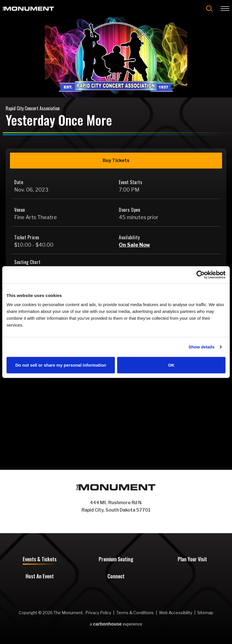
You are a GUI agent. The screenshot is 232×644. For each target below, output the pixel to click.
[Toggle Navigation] (225, 9)
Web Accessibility (176, 613)
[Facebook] (110, 522)
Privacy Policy (98, 613)
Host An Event (40, 577)
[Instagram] (122, 522)
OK (171, 365)
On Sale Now (134, 245)
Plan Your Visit (192, 560)
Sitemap (205, 613)
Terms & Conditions (135, 613)
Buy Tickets (116, 160)
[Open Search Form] (209, 9)
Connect (116, 577)
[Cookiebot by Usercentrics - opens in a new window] (201, 275)
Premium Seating (116, 560)
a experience (116, 624)
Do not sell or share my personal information (61, 365)
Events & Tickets (40, 560)
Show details (202, 347)
